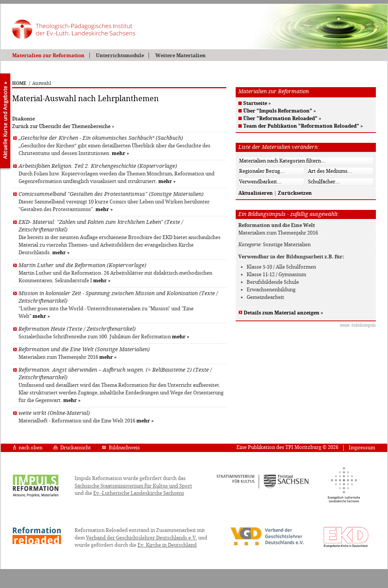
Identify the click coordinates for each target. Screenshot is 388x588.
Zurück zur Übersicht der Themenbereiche (61, 126)
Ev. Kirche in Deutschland (167, 545)
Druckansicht (72, 448)
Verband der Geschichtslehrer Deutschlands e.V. (142, 538)
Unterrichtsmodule (120, 56)
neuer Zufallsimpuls (358, 325)
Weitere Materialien (181, 56)
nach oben (28, 448)
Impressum (362, 448)
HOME (19, 83)
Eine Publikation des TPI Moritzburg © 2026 (287, 447)
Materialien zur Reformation (48, 56)
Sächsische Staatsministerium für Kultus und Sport (133, 486)
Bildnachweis (121, 448)
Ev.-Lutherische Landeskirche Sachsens (139, 493)
